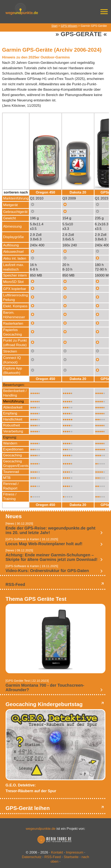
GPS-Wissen (69, 26)
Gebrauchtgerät (15, 212)
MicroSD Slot (13, 282)
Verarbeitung (13, 431)
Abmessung (12, 226)
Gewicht (9, 218)
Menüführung (13, 401)
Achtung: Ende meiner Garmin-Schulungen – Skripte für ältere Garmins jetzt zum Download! (52, 557)
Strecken (10, 351)
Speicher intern (15, 275)
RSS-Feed (15, 584)
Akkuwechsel (13, 252)
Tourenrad (11, 472)
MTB (7, 478)
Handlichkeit (13, 419)
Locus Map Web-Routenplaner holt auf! (44, 544)
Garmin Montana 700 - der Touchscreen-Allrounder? (45, 688)
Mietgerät (10, 205)
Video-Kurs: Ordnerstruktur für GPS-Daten (47, 571)
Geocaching (13, 455)
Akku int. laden (15, 258)
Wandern (10, 443)
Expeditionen (13, 449)
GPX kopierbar (15, 289)
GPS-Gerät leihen (28, 808)
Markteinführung (16, 198)
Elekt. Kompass (15, 306)
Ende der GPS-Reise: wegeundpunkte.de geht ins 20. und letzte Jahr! (51, 530)
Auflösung (11, 245)
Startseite (71, 857)
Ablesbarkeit (13, 407)
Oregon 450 (45, 192)
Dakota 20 (78, 192)
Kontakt (57, 852)
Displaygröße (13, 237)
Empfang (10, 413)
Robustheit (11, 425)
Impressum (75, 852)
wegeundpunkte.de (41, 829)
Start (55, 26)
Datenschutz (32, 857)
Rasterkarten (13, 324)
